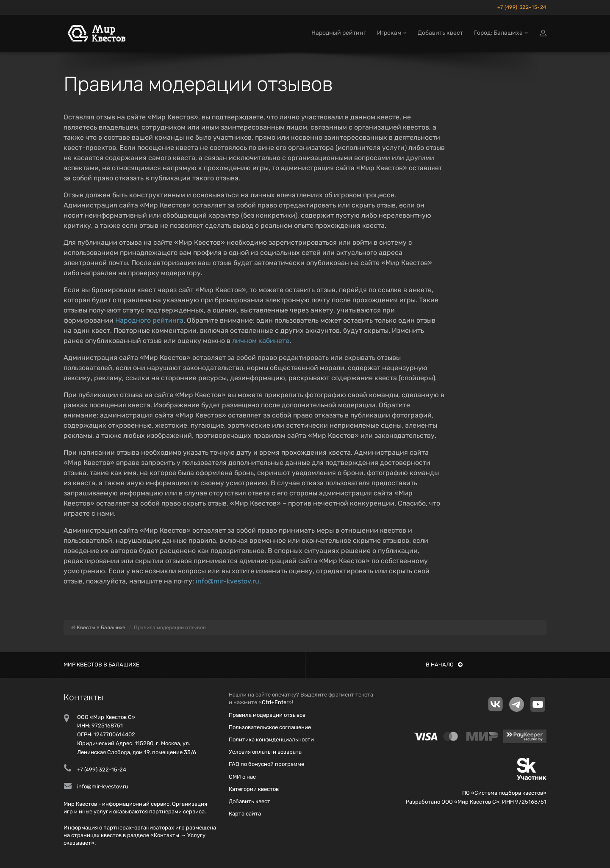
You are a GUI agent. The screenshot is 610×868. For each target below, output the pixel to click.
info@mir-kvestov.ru (227, 581)
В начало (444, 665)
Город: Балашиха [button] (501, 33)
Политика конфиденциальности (271, 739)
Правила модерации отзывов (267, 715)
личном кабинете (261, 341)
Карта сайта (245, 814)
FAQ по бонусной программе (266, 764)
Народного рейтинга (149, 320)
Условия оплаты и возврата (265, 752)
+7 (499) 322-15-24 (522, 7)
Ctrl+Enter (275, 702)
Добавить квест (440, 33)
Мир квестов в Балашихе (101, 665)
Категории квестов (254, 789)
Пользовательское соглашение (270, 727)
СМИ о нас (242, 777)
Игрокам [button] (392, 33)
